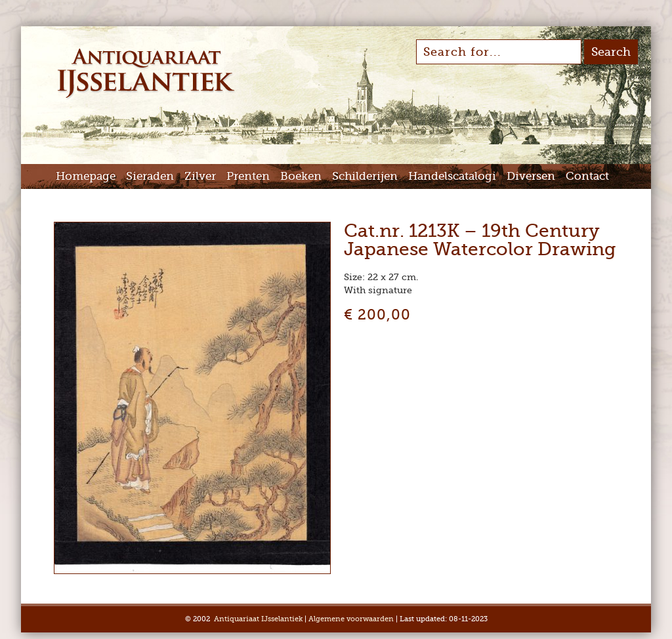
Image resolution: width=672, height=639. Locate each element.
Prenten (248, 176)
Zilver (200, 176)
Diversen (531, 176)
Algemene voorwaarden (351, 619)
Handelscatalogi (452, 176)
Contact (587, 176)
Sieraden (150, 176)
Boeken (301, 176)
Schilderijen (365, 176)
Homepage (86, 176)
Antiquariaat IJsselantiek (258, 619)
